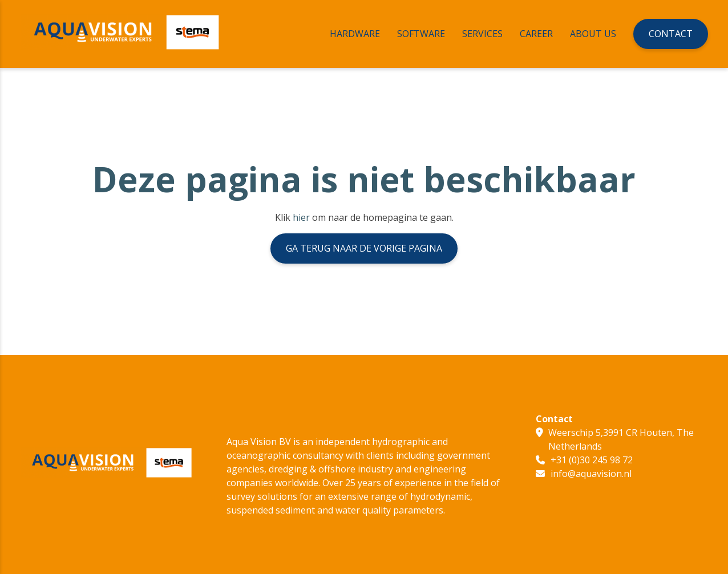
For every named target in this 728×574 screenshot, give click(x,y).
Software (421, 34)
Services (482, 34)
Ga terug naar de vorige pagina (364, 248)
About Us (593, 34)
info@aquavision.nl (591, 474)
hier (301, 217)
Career (536, 34)
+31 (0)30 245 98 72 (592, 460)
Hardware (355, 34)
